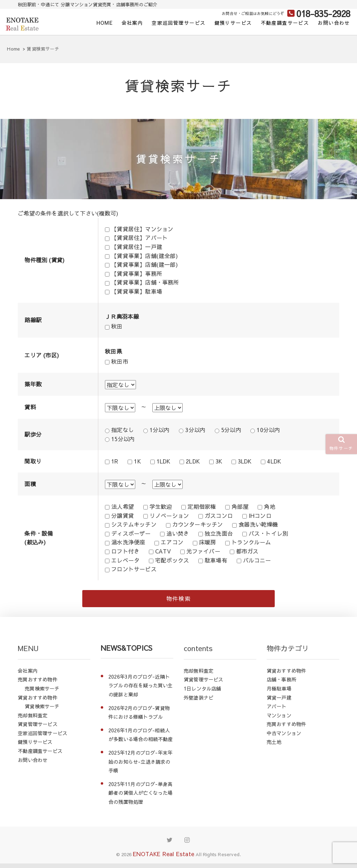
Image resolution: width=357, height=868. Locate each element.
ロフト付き (125, 551)
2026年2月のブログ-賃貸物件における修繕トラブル (139, 717)
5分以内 (231, 430)
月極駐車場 (279, 693)
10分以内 (268, 430)
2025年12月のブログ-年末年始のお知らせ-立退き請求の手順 (140, 766)
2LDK (193, 461)
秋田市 (120, 361)
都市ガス (247, 551)
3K (219, 461)
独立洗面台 (219, 533)
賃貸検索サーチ (42, 711)
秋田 (117, 326)
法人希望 (123, 506)
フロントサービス (134, 569)
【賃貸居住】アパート (139, 237)
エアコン (172, 542)
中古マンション (284, 738)
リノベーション (169, 515)
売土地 (274, 746)
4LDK (274, 461)
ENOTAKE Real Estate (164, 858)
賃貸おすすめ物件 (38, 702)
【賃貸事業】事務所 (137, 273)
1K (137, 461)
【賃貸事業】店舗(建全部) (145, 256)
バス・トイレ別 (268, 533)
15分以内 (123, 439)
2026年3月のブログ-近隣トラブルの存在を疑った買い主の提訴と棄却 (141, 690)
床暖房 (208, 542)
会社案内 (132, 23)
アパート (277, 711)
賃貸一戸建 (279, 702)
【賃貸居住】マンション (142, 229)
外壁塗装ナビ (199, 702)
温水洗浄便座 (128, 542)
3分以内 (195, 430)
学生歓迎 (161, 506)
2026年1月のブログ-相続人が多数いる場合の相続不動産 (141, 739)
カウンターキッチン (198, 524)
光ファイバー (203, 551)
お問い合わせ (334, 23)
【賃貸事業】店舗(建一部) (145, 264)
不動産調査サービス (285, 23)
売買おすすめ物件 (38, 684)
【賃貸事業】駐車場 (137, 291)
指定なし (123, 430)
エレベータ (125, 560)
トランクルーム (251, 542)
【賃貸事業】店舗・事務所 (145, 282)
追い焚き (178, 533)
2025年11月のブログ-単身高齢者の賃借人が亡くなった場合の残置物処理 (141, 797)
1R (115, 461)
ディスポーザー (131, 533)
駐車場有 (216, 560)
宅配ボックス (172, 560)
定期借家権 (202, 506)
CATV (163, 551)
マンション (279, 719)
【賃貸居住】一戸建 (137, 247)
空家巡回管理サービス (178, 23)
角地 (269, 506)
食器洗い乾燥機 (258, 524)
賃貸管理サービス (38, 729)
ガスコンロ (219, 515)
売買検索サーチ (42, 693)
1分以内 (160, 430)
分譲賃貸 (123, 515)
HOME (105, 23)
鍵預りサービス (233, 23)
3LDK (245, 461)
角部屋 (240, 506)
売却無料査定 (33, 719)
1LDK (164, 461)
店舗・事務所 (282, 684)
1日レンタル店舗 (203, 693)
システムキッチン (134, 524)
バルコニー (257, 560)
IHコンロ (260, 515)
